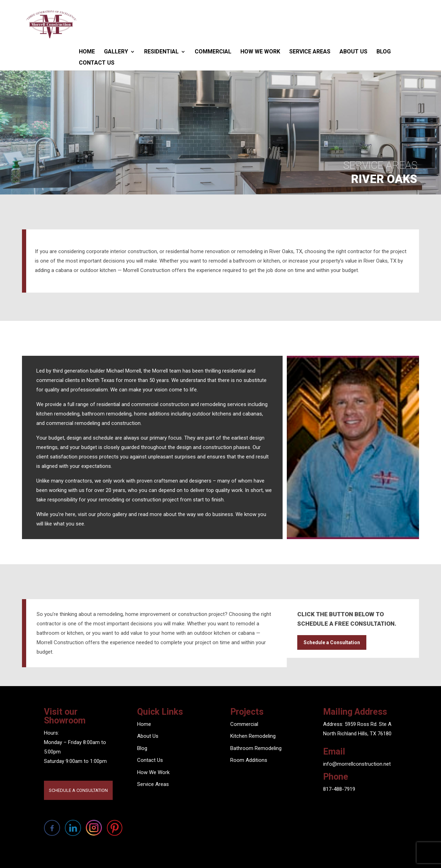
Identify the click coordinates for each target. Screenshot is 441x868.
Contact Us (97, 63)
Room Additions (249, 760)
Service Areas (310, 52)
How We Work (260, 52)
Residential (161, 52)
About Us (353, 52)
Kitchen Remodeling (253, 736)
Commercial (213, 52)
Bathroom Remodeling (256, 748)
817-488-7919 (339, 789)
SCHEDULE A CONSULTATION (78, 790)
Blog (384, 52)
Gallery (116, 52)
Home (87, 52)
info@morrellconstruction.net (357, 764)
